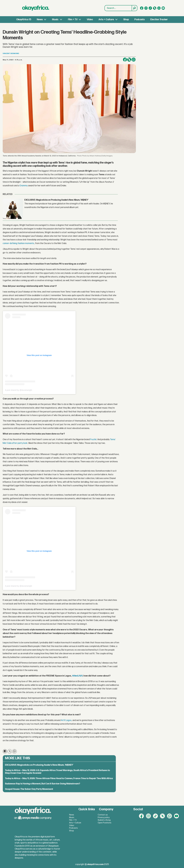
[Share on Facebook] (125, 60)
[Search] (134, 8)
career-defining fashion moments (18, 243)
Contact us (103, 815)
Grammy (24, 186)
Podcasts (140, 19)
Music (55, 19)
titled (77, 676)
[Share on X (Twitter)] (129, 60)
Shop (126, 19)
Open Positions (105, 823)
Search (105, 5)
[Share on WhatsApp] (134, 60)
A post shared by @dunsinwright (19, 390)
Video (90, 19)
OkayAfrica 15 (24, 19)
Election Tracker (159, 19)
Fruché (93, 440)
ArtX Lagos (66, 720)
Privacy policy (104, 817)
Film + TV (73, 19)
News (40, 19)
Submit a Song (104, 820)
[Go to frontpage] (36, 8)
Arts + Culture (106, 19)
